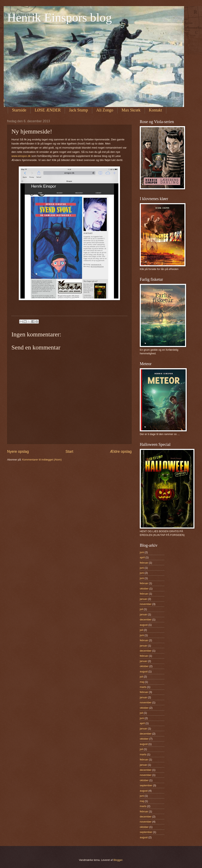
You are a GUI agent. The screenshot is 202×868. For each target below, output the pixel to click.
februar (144, 563)
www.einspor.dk (21, 156)
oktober (144, 589)
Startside (19, 110)
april (142, 557)
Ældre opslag (121, 452)
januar (143, 599)
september (146, 785)
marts (143, 687)
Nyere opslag (18, 452)
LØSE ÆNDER (48, 110)
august (144, 625)
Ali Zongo (105, 110)
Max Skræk (131, 110)
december (146, 620)
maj (142, 682)
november (146, 604)
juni (142, 552)
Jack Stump (78, 110)
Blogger (118, 860)
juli (141, 609)
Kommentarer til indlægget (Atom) (42, 460)
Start (69, 452)
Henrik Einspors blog (59, 18)
